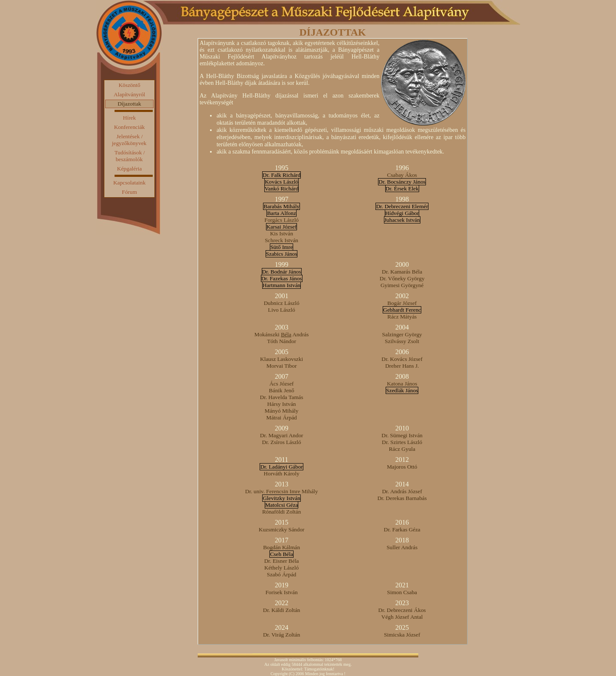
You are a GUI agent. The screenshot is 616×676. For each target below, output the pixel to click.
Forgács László (281, 220)
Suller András (402, 547)
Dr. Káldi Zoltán (282, 610)
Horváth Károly (282, 473)
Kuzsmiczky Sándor (282, 529)
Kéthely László (281, 568)
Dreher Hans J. (402, 366)
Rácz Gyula (402, 449)
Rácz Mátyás (402, 317)
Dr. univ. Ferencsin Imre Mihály (282, 491)
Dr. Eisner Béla (282, 561)
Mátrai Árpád (282, 418)
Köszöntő (129, 85)
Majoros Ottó (402, 467)
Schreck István (281, 240)
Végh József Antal (402, 617)
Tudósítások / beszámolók (130, 156)
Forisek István (282, 592)
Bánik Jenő (282, 390)
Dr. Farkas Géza (402, 529)
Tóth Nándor (281, 341)
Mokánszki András (282, 334)
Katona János (402, 384)
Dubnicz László (282, 303)
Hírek (129, 118)
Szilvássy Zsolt (402, 341)
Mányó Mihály (282, 411)
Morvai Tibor (281, 366)
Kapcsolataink (129, 183)
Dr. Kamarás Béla (402, 272)
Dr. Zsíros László (282, 442)
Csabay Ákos (402, 175)
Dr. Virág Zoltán (281, 635)
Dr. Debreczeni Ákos (402, 610)
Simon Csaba (402, 592)
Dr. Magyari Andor (282, 435)
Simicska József (402, 635)
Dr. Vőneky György (402, 278)
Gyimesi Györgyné (402, 285)
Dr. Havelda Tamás (282, 397)
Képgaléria (129, 169)
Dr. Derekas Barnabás (402, 498)
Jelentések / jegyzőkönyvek (129, 140)
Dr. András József (402, 491)
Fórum (129, 192)
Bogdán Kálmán (281, 547)
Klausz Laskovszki (281, 359)
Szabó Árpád (281, 574)
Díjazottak (129, 104)
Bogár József (402, 303)
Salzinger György (402, 334)
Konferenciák (130, 127)
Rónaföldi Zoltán (281, 512)
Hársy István (282, 404)
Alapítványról (129, 94)
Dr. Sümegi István (402, 435)
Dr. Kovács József (402, 359)
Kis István (281, 233)
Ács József (281, 384)
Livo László (282, 310)
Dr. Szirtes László (402, 442)
